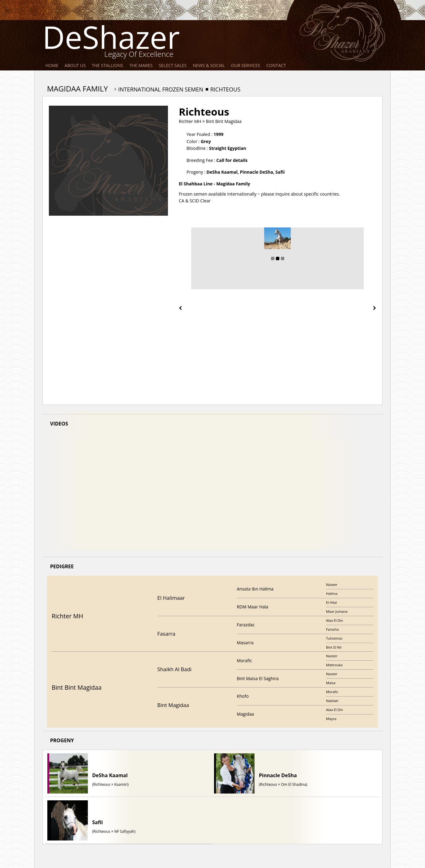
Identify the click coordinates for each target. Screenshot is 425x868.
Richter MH (190, 121)
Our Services (246, 65)
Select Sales (173, 65)
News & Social (209, 65)
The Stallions (107, 65)
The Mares (141, 65)
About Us (75, 65)
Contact (276, 65)
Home (52, 65)
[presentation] (180, 308)
